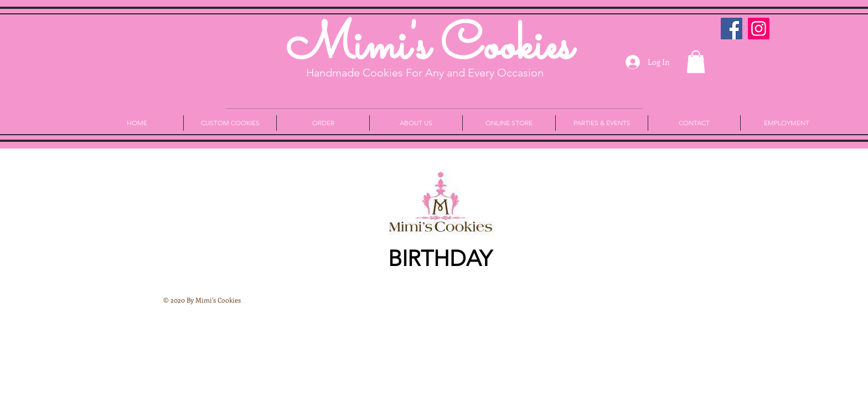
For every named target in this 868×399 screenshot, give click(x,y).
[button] (696, 62)
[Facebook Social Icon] (732, 29)
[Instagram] (759, 29)
